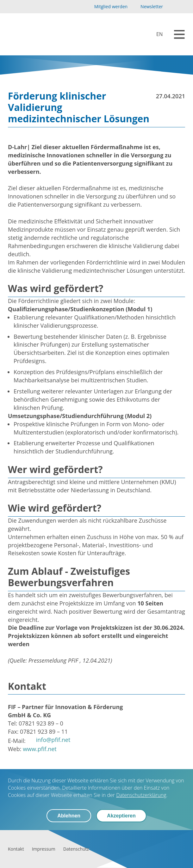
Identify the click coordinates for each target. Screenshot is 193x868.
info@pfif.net (53, 740)
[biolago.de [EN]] (155, 34)
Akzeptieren (121, 816)
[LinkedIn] (181, 7)
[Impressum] (44, 849)
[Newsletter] (147, 7)
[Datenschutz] (76, 849)
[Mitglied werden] (106, 7)
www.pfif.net (40, 749)
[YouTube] (171, 7)
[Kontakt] (16, 849)
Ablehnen (69, 816)
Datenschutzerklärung (141, 795)
